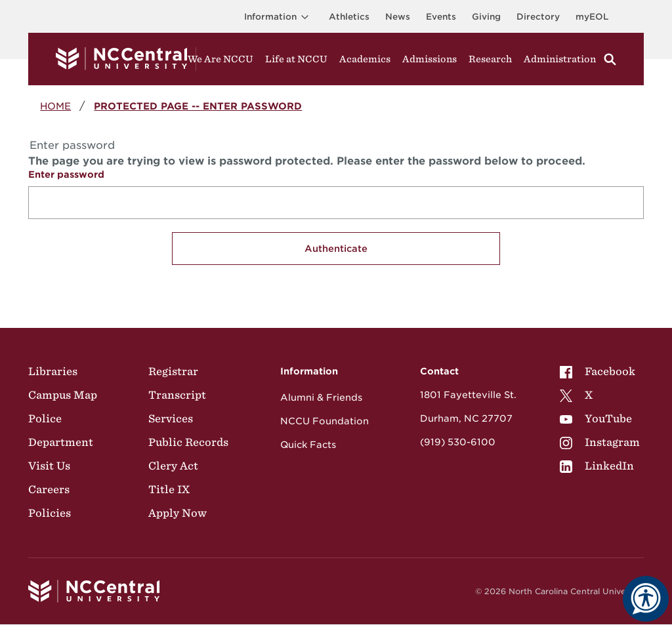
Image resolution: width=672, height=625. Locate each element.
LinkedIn (597, 466)
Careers (49, 489)
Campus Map (63, 395)
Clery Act (173, 466)
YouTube (596, 418)
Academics (365, 59)
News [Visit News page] (398, 17)
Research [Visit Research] (490, 59)
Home (55, 106)
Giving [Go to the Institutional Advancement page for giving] (486, 17)
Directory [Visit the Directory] (538, 17)
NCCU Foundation (325, 421)
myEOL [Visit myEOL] (592, 17)
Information (279, 17)
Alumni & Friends (321, 397)
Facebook (598, 371)
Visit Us (49, 466)
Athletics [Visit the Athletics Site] (349, 17)
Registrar (173, 371)
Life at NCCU (296, 59)
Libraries (53, 371)
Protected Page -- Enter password (198, 106)
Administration (560, 59)
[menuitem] (600, 371)
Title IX (169, 489)
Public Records (188, 442)
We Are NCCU (220, 59)
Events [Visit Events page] (441, 17)
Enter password (66, 174)
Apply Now (178, 513)
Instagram (600, 442)
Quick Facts (308, 445)
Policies (50, 513)
